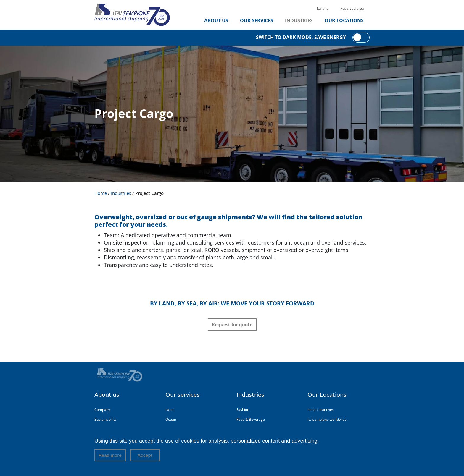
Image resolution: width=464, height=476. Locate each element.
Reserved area (352, 8)
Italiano (323, 8)
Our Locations (344, 20)
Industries (299, 20)
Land (169, 410)
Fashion (243, 410)
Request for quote (232, 324)
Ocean (171, 419)
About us (216, 20)
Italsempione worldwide (327, 419)
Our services (257, 20)
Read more (110, 457)
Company (102, 410)
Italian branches (321, 410)
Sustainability (105, 419)
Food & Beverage (251, 419)
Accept (145, 457)
